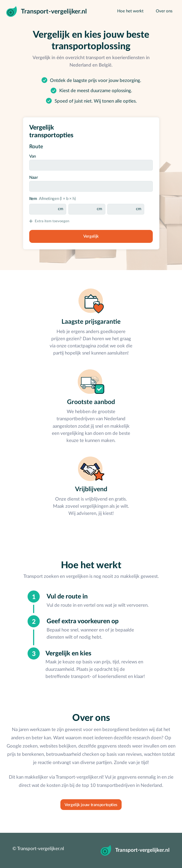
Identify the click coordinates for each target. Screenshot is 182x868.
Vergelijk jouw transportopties (91, 805)
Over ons (164, 11)
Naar (34, 178)
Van (33, 156)
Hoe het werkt (130, 11)
